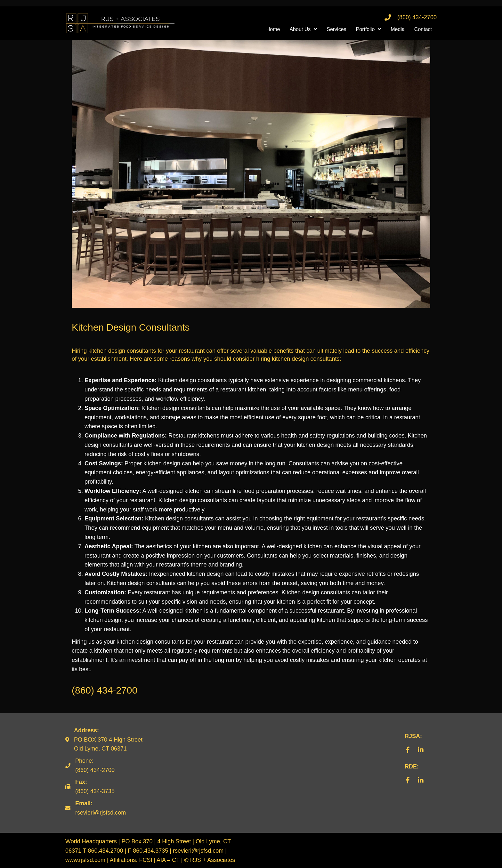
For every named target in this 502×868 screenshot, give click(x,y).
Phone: (84, 761)
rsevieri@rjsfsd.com (101, 813)
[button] (408, 750)
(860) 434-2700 (417, 17)
